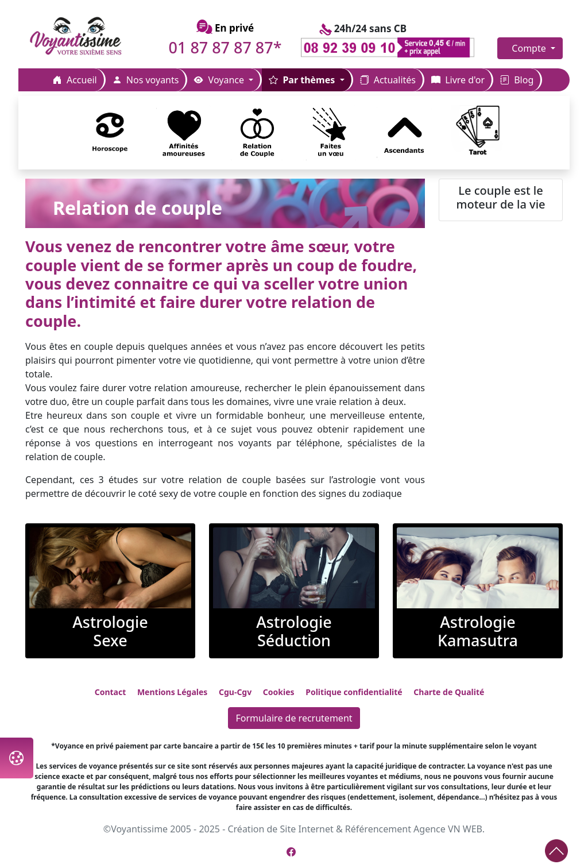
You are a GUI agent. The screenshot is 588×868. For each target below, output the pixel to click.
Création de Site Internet (280, 829)
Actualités (388, 80)
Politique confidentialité (354, 692)
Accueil (75, 80)
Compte (530, 48)
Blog (517, 80)
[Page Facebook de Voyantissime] (291, 852)
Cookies (279, 692)
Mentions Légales (172, 692)
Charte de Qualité (449, 692)
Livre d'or (458, 80)
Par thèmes (303, 80)
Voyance (220, 80)
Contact (111, 692)
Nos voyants (146, 80)
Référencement (378, 829)
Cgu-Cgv (235, 692)
